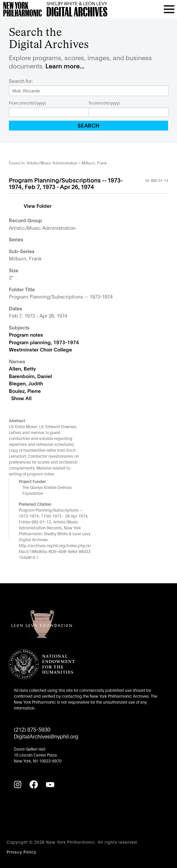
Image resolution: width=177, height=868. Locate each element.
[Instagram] (17, 784)
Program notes (26, 334)
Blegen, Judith (26, 383)
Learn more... (65, 66)
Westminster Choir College (40, 349)
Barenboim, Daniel (30, 376)
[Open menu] (169, 9)
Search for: (21, 81)
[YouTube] (50, 784)
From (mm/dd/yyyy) (27, 103)
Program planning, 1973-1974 (44, 342)
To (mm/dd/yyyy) (104, 103)
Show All (21, 398)
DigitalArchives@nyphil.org (46, 736)
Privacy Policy (21, 852)
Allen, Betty (22, 368)
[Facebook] (34, 784)
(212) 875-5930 (32, 729)
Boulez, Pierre (25, 391)
